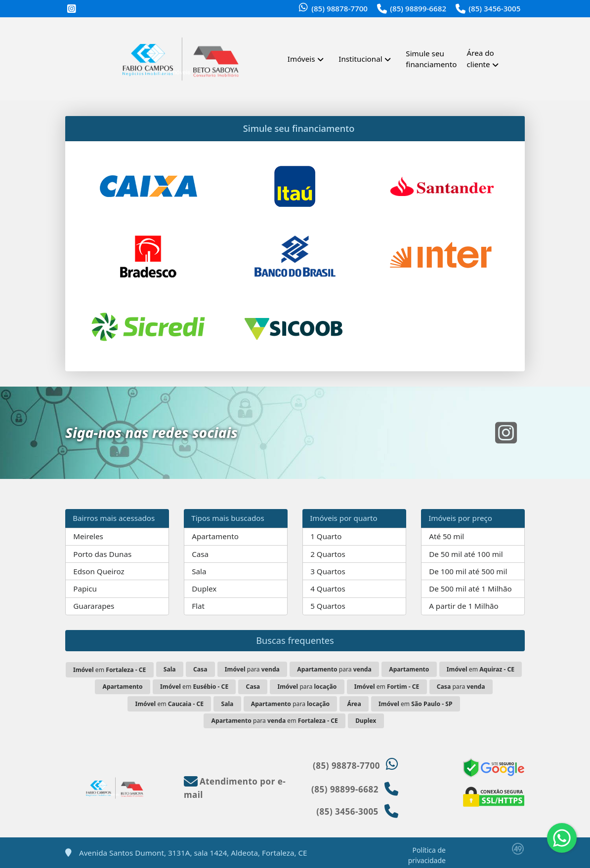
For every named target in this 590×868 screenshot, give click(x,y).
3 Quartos (328, 571)
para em (275, 721)
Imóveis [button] (301, 59)
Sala (199, 571)
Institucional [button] (360, 59)
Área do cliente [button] (481, 59)
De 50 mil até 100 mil (466, 554)
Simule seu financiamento (431, 59)
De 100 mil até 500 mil (468, 571)
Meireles (88, 536)
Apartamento (215, 536)
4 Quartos (328, 589)
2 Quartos (328, 554)
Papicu (85, 589)
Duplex (204, 589)
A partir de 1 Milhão (464, 606)
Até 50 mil (446, 536)
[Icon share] (72, 9)
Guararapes (94, 606)
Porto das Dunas (102, 554)
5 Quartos (328, 606)
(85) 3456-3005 (494, 8)
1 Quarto (326, 536)
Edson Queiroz (99, 571)
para (252, 669)
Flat (198, 606)
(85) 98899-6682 (418, 8)
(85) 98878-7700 (339, 8)
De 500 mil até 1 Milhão (470, 589)
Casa (200, 554)
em (109, 670)
